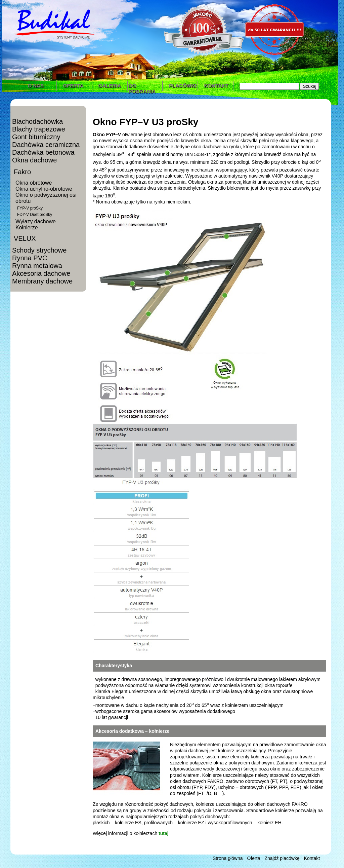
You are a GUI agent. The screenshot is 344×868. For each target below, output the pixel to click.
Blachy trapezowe (39, 129)
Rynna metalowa (37, 266)
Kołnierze (27, 228)
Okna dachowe (34, 160)
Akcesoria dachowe (41, 273)
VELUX (25, 238)
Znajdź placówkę (282, 858)
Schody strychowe (39, 250)
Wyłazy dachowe (36, 221)
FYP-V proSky (30, 208)
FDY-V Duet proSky (35, 215)
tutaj (164, 833)
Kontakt (312, 858)
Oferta (254, 858)
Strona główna (228, 858)
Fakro (22, 172)
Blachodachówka (37, 121)
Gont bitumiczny (36, 137)
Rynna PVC (30, 258)
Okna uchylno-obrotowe (44, 189)
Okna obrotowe (34, 183)
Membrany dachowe (42, 281)
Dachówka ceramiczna (46, 145)
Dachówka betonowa (43, 152)
